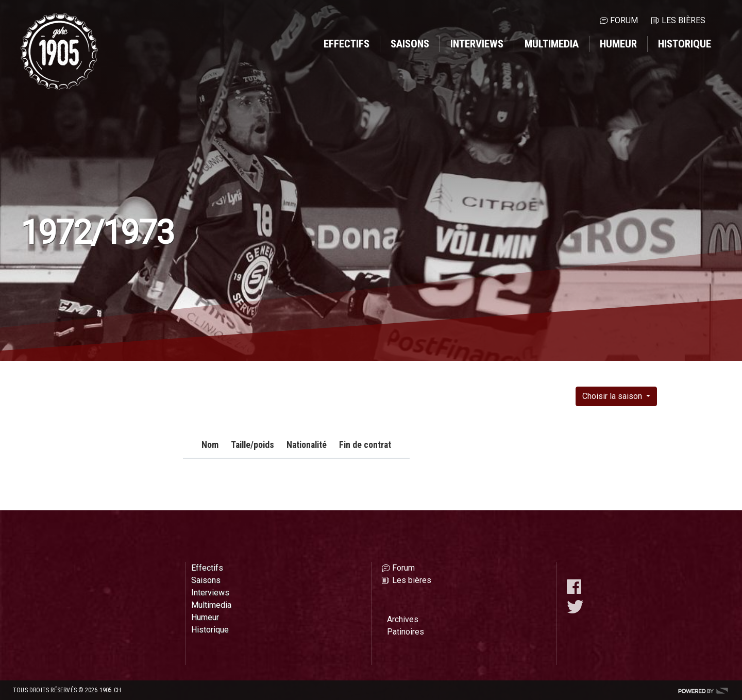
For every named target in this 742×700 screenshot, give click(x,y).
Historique (685, 44)
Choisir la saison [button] (613, 396)
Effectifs (347, 44)
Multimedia (552, 44)
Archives (403, 619)
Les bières (684, 20)
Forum (624, 20)
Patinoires (406, 632)
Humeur (618, 44)
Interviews (477, 44)
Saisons (410, 44)
